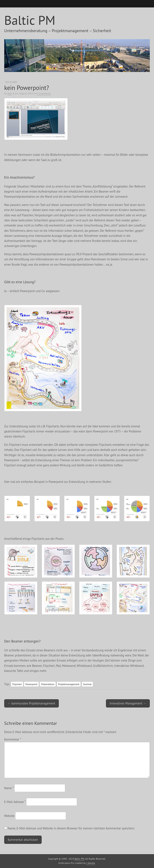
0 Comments (44, 93)
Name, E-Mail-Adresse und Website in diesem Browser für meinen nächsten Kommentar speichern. (71, 828)
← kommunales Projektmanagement (32, 703)
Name (9, 788)
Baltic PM (30, 20)
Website (9, 816)
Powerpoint (31, 684)
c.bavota (91, 863)
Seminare (11, 82)
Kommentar (13, 739)
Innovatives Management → (128, 703)
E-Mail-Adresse (15, 802)
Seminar (87, 684)
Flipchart (17, 684)
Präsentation (48, 684)
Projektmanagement (69, 684)
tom (10, 93)
